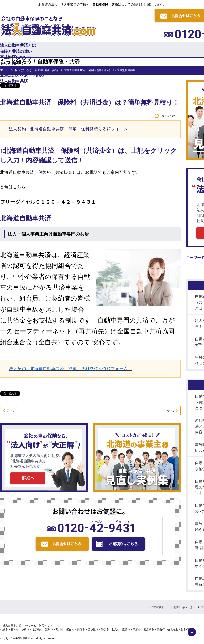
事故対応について (16, 57)
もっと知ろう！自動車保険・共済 (36, 70)
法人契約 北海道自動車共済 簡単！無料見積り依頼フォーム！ (70, 129)
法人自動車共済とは (18, 45)
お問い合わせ (183, 607)
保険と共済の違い (16, 51)
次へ (170, 411)
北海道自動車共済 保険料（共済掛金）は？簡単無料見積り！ (90, 102)
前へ (10, 411)
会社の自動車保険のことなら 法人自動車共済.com (48, 25)
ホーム (4, 70)
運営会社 (159, 607)
